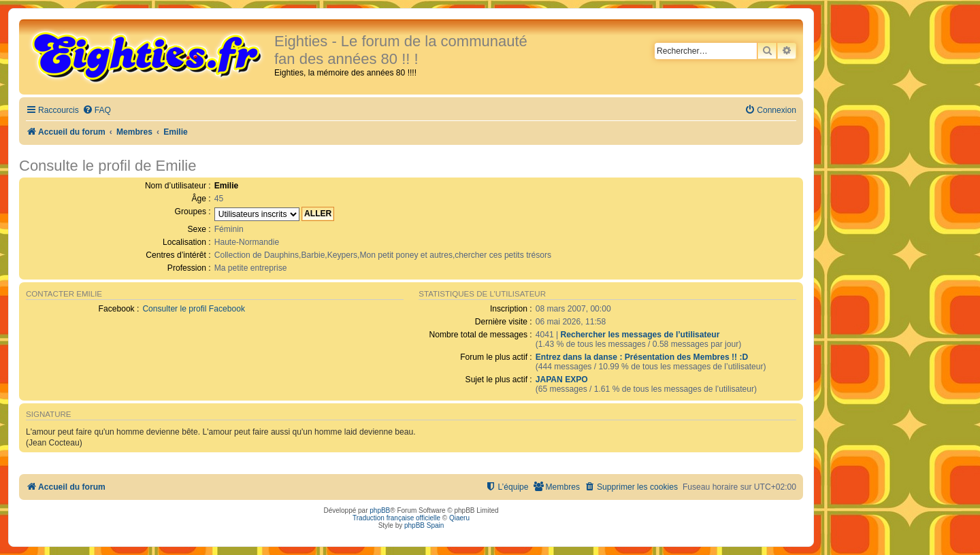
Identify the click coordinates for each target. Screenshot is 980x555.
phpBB (380, 510)
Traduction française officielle (396, 518)
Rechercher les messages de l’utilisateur (640, 335)
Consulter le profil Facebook (194, 309)
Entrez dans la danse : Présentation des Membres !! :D (642, 357)
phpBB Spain (424, 525)
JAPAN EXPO (562, 380)
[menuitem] (97, 111)
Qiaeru (459, 518)
